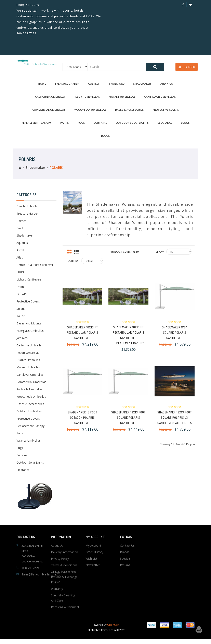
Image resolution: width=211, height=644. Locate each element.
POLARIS (56, 168)
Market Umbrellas (122, 97)
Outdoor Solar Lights (132, 123)
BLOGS (185, 123)
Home (42, 84)
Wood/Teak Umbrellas (90, 110)
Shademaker (142, 84)
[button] (183, 5)
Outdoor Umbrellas (29, 411)
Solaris (21, 309)
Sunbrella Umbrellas (29, 389)
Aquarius (22, 243)
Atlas (20, 257)
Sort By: (73, 261)
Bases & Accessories (129, 110)
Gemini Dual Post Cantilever (35, 265)
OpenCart (113, 634)
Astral (20, 250)
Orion (20, 287)
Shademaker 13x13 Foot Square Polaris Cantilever (128, 433)
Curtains (100, 123)
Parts (65, 123)
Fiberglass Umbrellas (30, 331)
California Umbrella (50, 97)
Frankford (117, 84)
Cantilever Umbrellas (160, 97)
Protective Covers (166, 110)
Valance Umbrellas (29, 440)
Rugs (81, 123)
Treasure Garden (67, 84)
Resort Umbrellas (87, 97)
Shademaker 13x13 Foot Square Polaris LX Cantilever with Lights (175, 433)
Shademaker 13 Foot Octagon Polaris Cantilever (82, 433)
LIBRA (21, 272)
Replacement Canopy (37, 123)
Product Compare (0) (124, 252)
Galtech (94, 84)
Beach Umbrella (27, 206)
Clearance (165, 123)
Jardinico (166, 84)
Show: (160, 252)
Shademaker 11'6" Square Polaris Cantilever (175, 348)
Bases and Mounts (29, 323)
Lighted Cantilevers (29, 279)
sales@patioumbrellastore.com (42, 574)
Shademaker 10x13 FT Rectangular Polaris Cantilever (82, 348)
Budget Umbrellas (28, 360)
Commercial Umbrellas (49, 110)
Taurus (21, 316)
